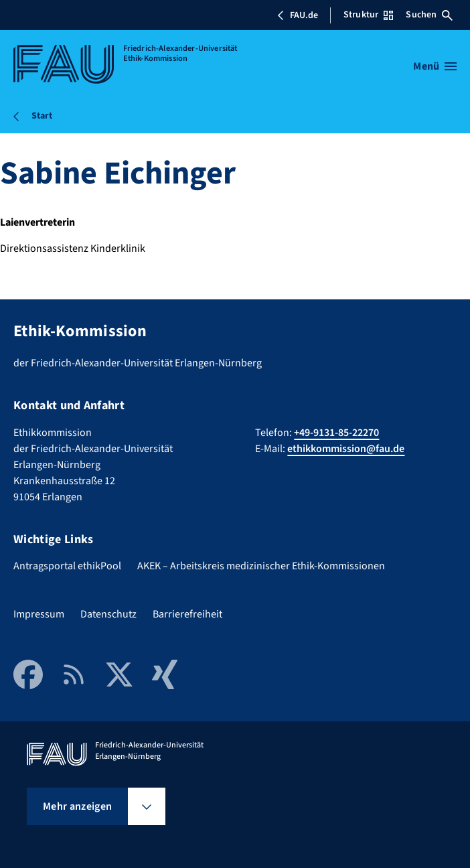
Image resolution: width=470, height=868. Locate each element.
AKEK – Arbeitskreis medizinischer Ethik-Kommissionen (261, 566)
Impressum (39, 614)
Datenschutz (108, 614)
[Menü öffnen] (435, 66)
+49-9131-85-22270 (336, 433)
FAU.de (297, 15)
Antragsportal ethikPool (67, 566)
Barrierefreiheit (187, 614)
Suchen (429, 15)
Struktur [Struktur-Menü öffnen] (368, 15)
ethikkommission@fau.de (346, 449)
